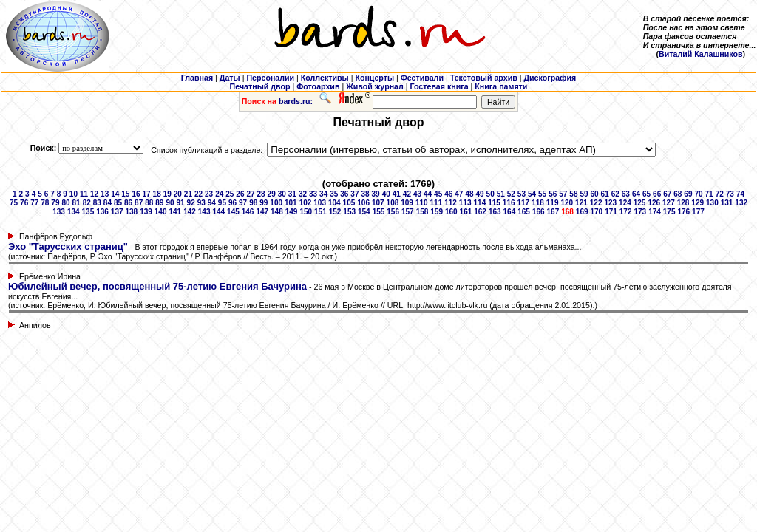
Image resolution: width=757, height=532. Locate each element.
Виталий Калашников (701, 54)
